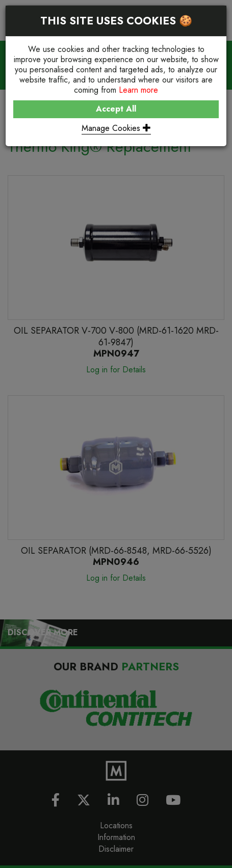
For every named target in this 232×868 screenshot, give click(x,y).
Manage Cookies (116, 128)
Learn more (138, 90)
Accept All (116, 109)
